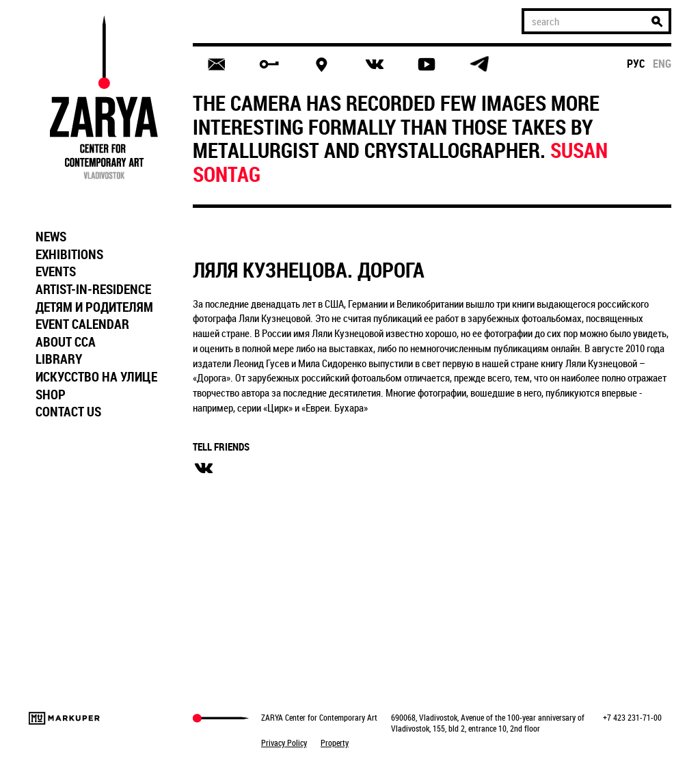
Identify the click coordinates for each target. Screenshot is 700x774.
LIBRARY (59, 359)
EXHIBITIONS (69, 254)
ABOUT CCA (66, 342)
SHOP (51, 395)
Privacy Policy (284, 743)
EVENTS (56, 271)
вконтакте (204, 468)
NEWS (51, 237)
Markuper (64, 718)
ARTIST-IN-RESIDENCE (93, 289)
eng (662, 64)
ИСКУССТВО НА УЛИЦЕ (96, 377)
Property (335, 743)
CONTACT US (68, 412)
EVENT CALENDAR (82, 324)
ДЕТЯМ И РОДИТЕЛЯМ (94, 307)
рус (636, 64)
